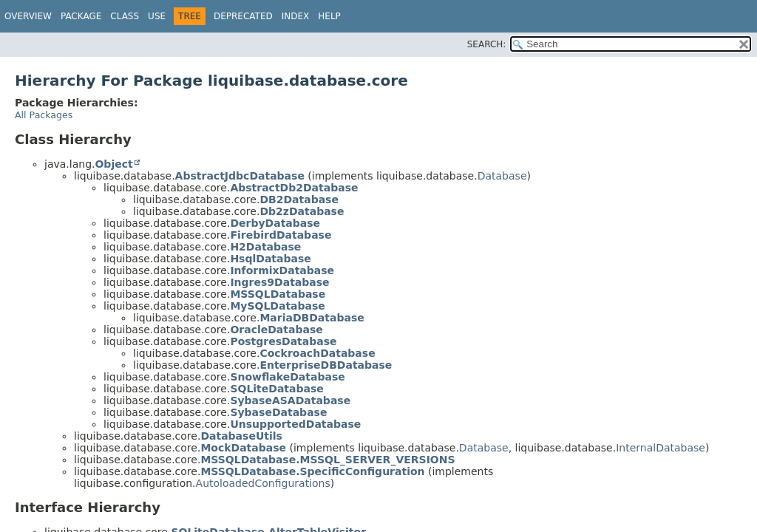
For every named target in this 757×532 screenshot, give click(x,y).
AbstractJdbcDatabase (240, 176)
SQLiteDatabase (276, 389)
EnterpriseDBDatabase (326, 365)
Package (81, 16)
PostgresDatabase (283, 341)
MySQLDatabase (277, 306)
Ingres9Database (279, 282)
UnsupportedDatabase (295, 424)
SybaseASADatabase (290, 400)
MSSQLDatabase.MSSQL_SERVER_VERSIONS (327, 460)
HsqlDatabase (270, 259)
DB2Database (299, 199)
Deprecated (243, 16)
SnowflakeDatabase (287, 377)
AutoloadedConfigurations (263, 483)
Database (502, 176)
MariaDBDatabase (312, 318)
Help (329, 16)
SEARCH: (487, 44)
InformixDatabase (282, 270)
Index (296, 16)
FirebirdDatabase (281, 235)
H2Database (265, 247)
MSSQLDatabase (278, 294)
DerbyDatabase (275, 223)
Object (113, 164)
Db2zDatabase (302, 211)
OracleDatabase (276, 330)
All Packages (44, 115)
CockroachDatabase (317, 353)
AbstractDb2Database (294, 188)
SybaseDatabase (278, 412)
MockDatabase (243, 448)
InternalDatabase (661, 448)
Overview (28, 16)
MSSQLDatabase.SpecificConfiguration (312, 471)
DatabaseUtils (241, 436)
